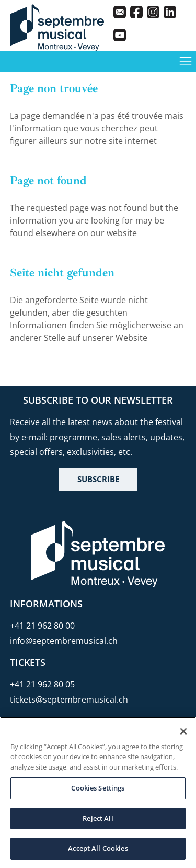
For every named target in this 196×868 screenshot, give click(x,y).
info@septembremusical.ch (64, 641)
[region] (98, 792)
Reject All (98, 818)
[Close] (183, 731)
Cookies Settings (98, 788)
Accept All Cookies (98, 848)
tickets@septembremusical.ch (69, 699)
